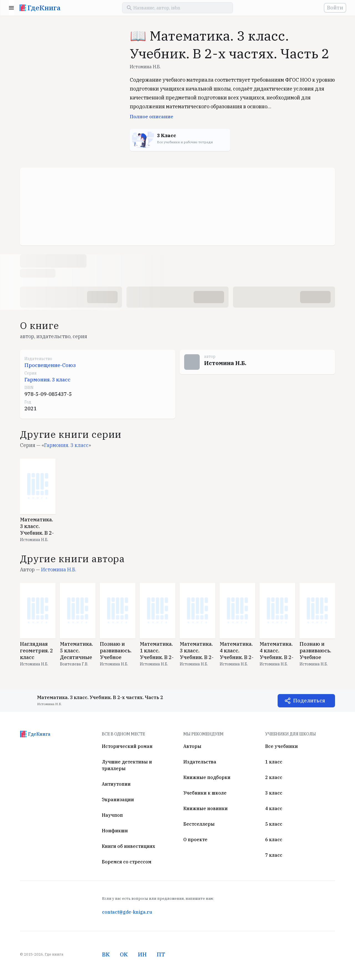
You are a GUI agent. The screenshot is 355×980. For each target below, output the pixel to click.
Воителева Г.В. (74, 664)
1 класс (274, 762)
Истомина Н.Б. (145, 67)
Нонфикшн (115, 831)
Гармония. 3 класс (47, 380)
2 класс (274, 777)
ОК (124, 954)
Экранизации (118, 800)
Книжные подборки (207, 777)
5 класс (274, 824)
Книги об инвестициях (128, 846)
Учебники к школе (205, 793)
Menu (11, 8)
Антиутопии (116, 784)
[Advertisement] (177, 207)
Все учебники (282, 746)
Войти (335, 8)
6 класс (274, 840)
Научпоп (112, 815)
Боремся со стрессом (127, 862)
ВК (106, 954)
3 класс (274, 793)
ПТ (161, 954)
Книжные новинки (206, 808)
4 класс (274, 808)
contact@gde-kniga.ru (127, 912)
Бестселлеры (199, 824)
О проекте (195, 840)
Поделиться (309, 701)
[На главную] (23, 8)
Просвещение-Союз (50, 365)
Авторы (192, 746)
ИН (142, 954)
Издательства (200, 762)
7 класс (274, 855)
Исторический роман (127, 746)
